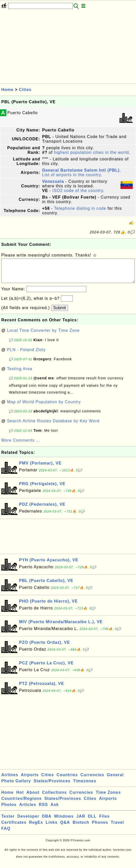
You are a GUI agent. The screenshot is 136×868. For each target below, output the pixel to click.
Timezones (85, 786)
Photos (9, 810)
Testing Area (20, 374)
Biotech (81, 827)
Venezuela (53, 181)
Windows (64, 821)
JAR (81, 821)
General (115, 780)
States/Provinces (52, 786)
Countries (67, 780)
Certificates (14, 827)
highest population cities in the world (91, 152)
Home (7, 90)
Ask (55, 810)
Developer (28, 821)
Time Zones (108, 797)
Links (52, 827)
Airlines (10, 780)
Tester (8, 821)
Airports (30, 780)
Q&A (65, 827)
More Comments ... (21, 445)
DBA (47, 821)
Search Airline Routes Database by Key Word (53, 426)
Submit (60, 313)
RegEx (36, 827)
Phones (100, 827)
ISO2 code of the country (78, 191)
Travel (117, 827)
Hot (20, 797)
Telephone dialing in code (80, 208)
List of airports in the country (71, 175)
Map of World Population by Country (44, 407)
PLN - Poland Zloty (26, 355)
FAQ (6, 834)
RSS (43, 810)
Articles (28, 810)
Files (104, 821)
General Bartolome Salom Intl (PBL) (81, 170)
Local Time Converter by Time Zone (43, 335)
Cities (25, 90)
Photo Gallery (16, 786)
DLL (92, 821)
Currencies (92, 780)
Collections (54, 797)
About (33, 797)
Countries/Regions (21, 804)
